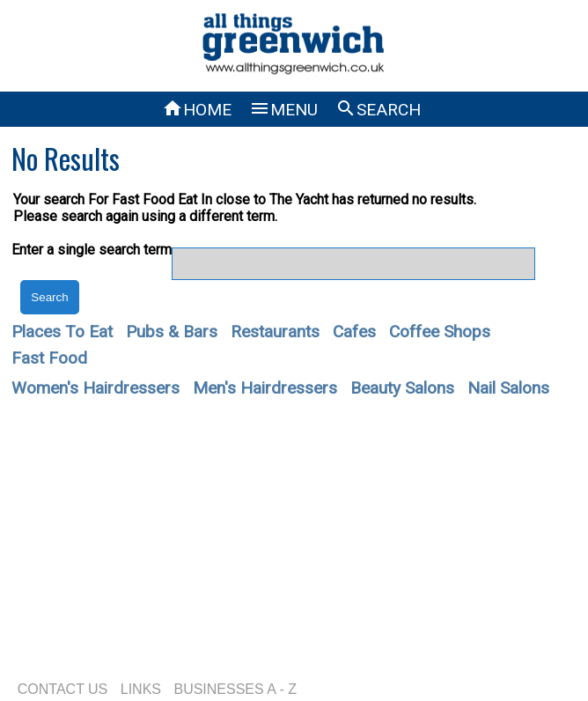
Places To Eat (62, 332)
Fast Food (49, 358)
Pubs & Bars (172, 332)
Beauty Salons (402, 388)
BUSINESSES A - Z (235, 689)
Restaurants (275, 332)
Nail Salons (508, 388)
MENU (283, 110)
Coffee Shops (440, 332)
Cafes (354, 332)
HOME (197, 110)
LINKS (141, 689)
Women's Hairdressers (96, 388)
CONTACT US (63, 689)
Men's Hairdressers (265, 388)
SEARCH (378, 110)
